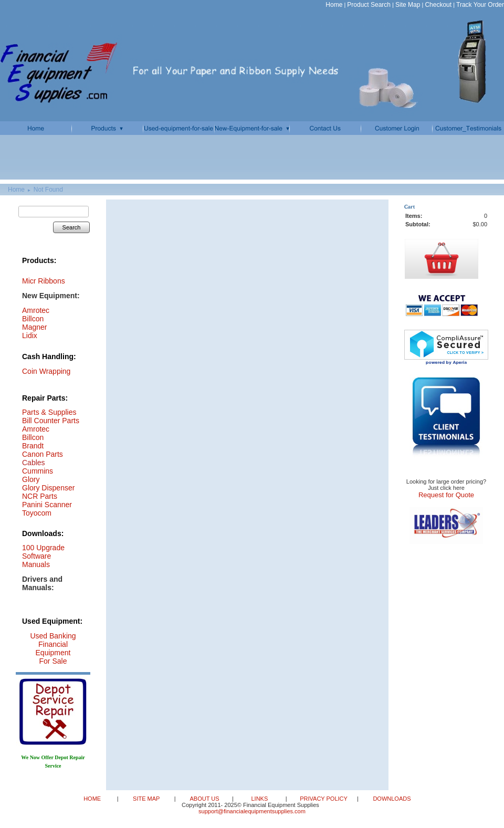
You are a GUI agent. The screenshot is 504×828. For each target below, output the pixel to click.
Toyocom (37, 513)
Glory (31, 479)
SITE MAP (147, 799)
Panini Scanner (47, 505)
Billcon (33, 319)
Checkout (438, 5)
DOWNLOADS (391, 799)
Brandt (33, 446)
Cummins (38, 471)
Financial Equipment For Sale (53, 653)
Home (334, 5)
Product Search (369, 5)
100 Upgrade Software (43, 552)
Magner (34, 327)
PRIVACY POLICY (324, 799)
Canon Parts (43, 454)
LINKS (260, 799)
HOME (93, 799)
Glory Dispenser (48, 488)
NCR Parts (40, 496)
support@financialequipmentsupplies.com (252, 811)
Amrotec (36, 429)
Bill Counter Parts (51, 421)
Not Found (48, 190)
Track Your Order (480, 5)
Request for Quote (446, 495)
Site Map (408, 5)
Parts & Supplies (49, 412)
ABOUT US (205, 799)
